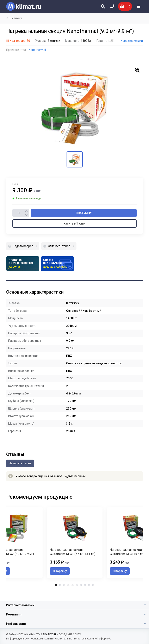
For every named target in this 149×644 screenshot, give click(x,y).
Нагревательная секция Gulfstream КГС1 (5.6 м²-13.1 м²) (73, 558)
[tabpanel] (75, 546)
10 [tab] (93, 591)
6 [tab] (77, 591)
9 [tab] (89, 591)
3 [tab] (64, 591)
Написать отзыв (20, 463)
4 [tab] (68, 591)
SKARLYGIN (49, 634)
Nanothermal (37, 50)
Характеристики (132, 41)
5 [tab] (73, 591)
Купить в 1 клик (74, 223)
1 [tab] (56, 591)
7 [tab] (81, 591)
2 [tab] (60, 591)
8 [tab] (85, 591)
